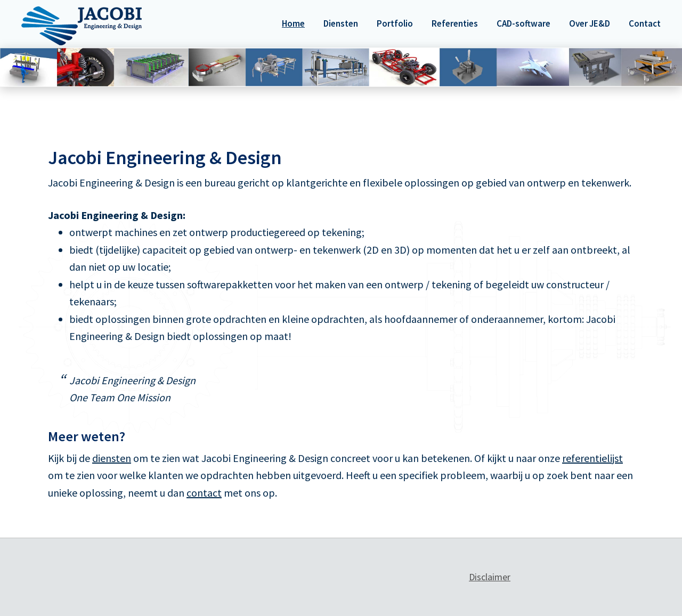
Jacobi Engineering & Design (82, 26)
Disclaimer (490, 577)
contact (204, 493)
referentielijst (592, 458)
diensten (112, 458)
